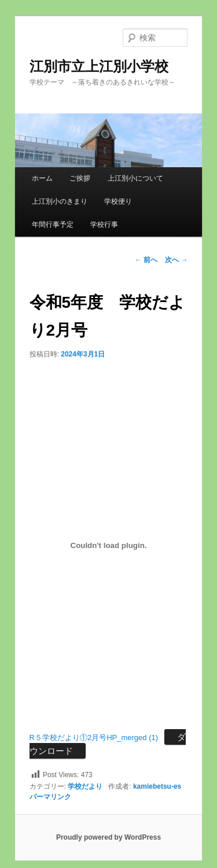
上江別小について (135, 178)
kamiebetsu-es (157, 786)
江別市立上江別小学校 (99, 66)
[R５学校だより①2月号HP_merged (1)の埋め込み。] (109, 545)
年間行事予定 (53, 225)
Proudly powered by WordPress (108, 837)
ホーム (42, 178)
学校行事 (104, 225)
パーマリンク (50, 797)
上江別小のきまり (60, 201)
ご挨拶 (80, 178)
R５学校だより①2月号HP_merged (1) (94, 738)
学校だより (85, 786)
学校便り (118, 201)
